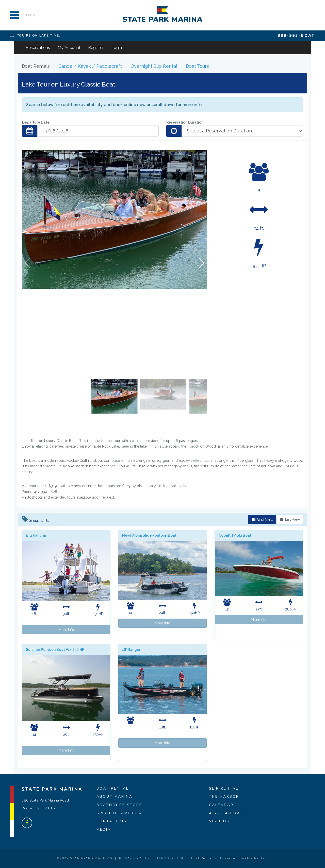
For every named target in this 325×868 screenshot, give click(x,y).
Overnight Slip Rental (154, 66)
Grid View (262, 519)
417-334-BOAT (226, 813)
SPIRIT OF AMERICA (119, 813)
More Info (66, 630)
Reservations (38, 48)
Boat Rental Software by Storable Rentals (230, 858)
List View (290, 519)
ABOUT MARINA (115, 797)
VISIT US (219, 821)
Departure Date (36, 122)
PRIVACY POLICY (134, 858)
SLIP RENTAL (224, 788)
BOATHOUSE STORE (119, 805)
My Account (69, 48)
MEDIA (104, 830)
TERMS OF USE (170, 858)
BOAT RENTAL (113, 788)
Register (96, 48)
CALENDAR (221, 805)
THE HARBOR (224, 797)
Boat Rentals (36, 66)
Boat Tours (197, 66)
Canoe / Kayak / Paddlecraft (90, 66)
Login (117, 48)
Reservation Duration (185, 122)
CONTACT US (112, 821)
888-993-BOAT (296, 36)
